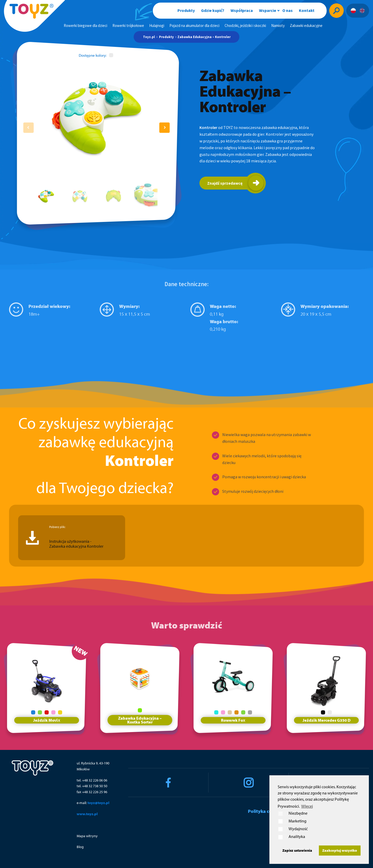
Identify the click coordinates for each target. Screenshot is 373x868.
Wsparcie (268, 10)
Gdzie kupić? (213, 10)
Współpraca (242, 10)
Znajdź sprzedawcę (225, 183)
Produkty (186, 10)
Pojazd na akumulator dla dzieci (194, 26)
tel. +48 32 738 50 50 (92, 786)
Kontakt (307, 10)
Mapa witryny (87, 836)
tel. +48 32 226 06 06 (92, 780)
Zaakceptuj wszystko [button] (340, 850)
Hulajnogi (157, 26)
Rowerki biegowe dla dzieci (85, 26)
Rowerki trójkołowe (128, 26)
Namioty (278, 26)
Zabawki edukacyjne (306, 26)
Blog (80, 847)
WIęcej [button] (307, 806)
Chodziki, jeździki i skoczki (245, 26)
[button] (164, 128)
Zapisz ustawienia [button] (297, 850)
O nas (288, 10)
